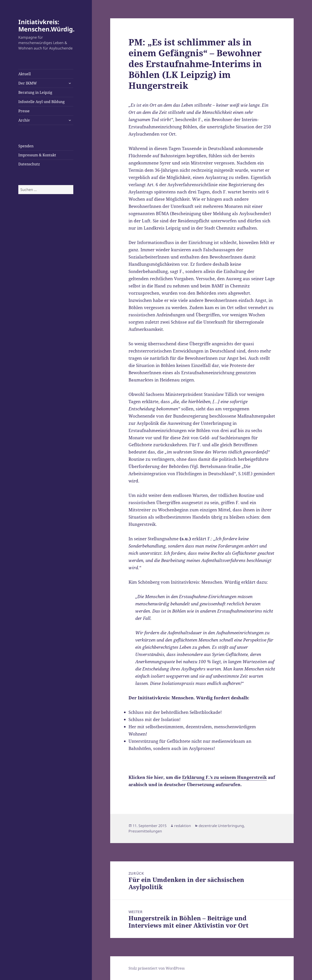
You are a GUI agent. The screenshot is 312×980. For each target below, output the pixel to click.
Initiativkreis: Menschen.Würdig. (46, 25)
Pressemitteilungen (145, 831)
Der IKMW (28, 83)
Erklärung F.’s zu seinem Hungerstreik (224, 777)
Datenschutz (29, 164)
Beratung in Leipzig (35, 92)
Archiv (24, 120)
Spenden (26, 146)
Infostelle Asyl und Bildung (42, 102)
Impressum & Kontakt (37, 155)
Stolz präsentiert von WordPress (157, 968)
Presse (24, 111)
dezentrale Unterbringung (221, 826)
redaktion (183, 826)
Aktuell (25, 74)
